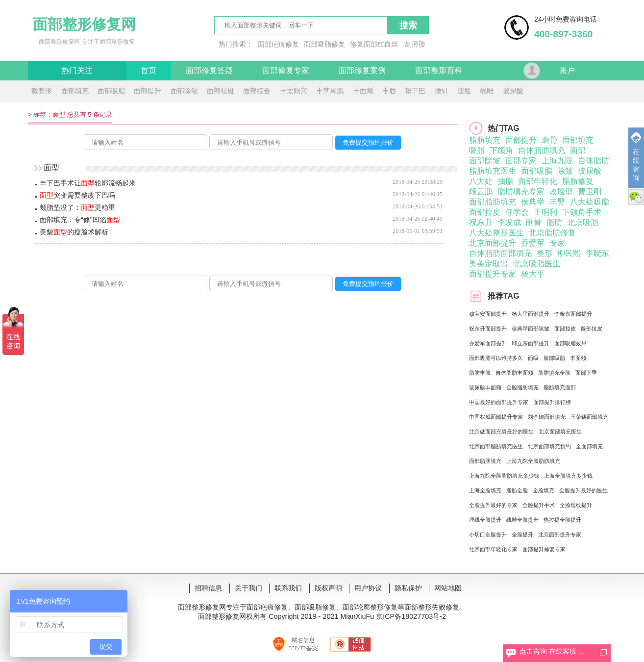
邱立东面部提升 (531, 343)
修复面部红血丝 (374, 44)
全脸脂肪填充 (522, 387)
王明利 (545, 212)
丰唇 (389, 91)
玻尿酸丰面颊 (485, 387)
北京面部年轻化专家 (493, 549)
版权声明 (328, 588)
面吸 (533, 358)
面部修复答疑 (209, 70)
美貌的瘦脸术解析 (74, 232)
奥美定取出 (489, 264)
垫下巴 (415, 91)
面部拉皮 (485, 212)
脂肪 (554, 222)
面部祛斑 (221, 91)
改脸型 (561, 191)
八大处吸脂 (590, 202)
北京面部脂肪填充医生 (496, 446)
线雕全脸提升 (522, 520)
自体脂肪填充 (542, 150)
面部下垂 (586, 373)
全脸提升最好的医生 (583, 490)
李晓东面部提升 (573, 314)
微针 (442, 91)
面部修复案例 (362, 70)
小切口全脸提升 (488, 535)
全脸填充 (544, 490)
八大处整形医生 (496, 233)
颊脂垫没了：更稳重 (77, 207)
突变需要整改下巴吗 (77, 195)
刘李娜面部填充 (547, 417)
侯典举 (533, 202)
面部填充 (75, 91)
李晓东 (597, 253)
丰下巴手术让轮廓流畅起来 (88, 183)
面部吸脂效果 (570, 343)
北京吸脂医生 (537, 264)
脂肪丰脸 (480, 373)
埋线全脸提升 (485, 520)
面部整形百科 (439, 70)
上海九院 (557, 161)
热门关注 (77, 70)
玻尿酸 (513, 91)
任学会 (517, 212)
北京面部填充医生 (560, 432)
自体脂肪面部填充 (500, 253)
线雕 (487, 91)
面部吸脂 (111, 91)
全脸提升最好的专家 (493, 505)
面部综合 (257, 91)
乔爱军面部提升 (488, 343)
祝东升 (481, 222)
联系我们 (288, 588)
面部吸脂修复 (324, 44)
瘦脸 (464, 91)
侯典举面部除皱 (531, 329)
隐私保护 (408, 588)
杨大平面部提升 (531, 314)
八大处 (481, 181)
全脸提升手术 (539, 505)
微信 (636, 197)
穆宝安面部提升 (488, 314)
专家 (557, 243)
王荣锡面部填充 (589, 417)
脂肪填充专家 (521, 191)
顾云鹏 (481, 191)
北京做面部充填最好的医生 (501, 432)
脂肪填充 (485, 140)
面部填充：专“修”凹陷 (80, 220)
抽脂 (505, 181)
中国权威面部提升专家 (496, 417)
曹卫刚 (590, 191)
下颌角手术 (582, 212)
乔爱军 (533, 243)
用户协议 (368, 588)
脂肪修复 (578, 181)
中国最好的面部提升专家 (499, 402)
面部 (578, 150)
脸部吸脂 (554, 358)
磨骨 (549, 140)
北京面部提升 (493, 243)
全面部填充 (589, 446)
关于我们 (248, 588)
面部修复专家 (286, 70)
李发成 (509, 222)
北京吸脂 (583, 222)
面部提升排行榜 (552, 402)
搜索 (408, 25)
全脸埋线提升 (576, 505)
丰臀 (557, 202)
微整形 (42, 91)
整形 (545, 253)
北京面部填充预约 (549, 446)
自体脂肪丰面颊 (514, 373)
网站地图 (448, 588)
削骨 (534, 222)
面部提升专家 (493, 274)
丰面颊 (363, 91)
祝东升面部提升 (488, 329)
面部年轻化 (538, 181)
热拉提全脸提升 (562, 520)
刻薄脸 (415, 44)
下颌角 (501, 150)
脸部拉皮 (592, 329)
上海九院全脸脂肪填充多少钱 (504, 476)
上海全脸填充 (485, 490)
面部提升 (148, 91)
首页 (149, 70)
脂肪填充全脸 (554, 373)
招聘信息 (208, 588)
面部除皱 (184, 91)
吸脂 (477, 150)
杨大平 (533, 274)
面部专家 (521, 161)
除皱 (565, 171)
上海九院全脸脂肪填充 (533, 461)
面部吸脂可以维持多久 (496, 358)
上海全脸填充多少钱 (568, 476)
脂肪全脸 (517, 490)
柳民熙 (569, 253)
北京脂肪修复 (552, 233)
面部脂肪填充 (493, 202)
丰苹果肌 (330, 91)
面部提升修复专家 (544, 549)
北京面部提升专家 (560, 535)
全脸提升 (522, 535)
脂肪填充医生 (493, 171)
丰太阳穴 (294, 91)
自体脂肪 (594, 161)
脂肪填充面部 (560, 387)
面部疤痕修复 (278, 44)
